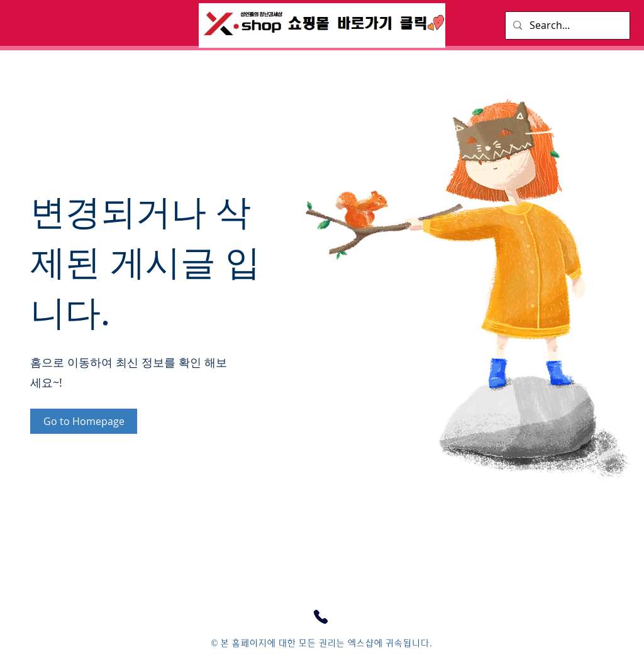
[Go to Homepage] (84, 421)
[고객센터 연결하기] (321, 617)
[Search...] (566, 25)
